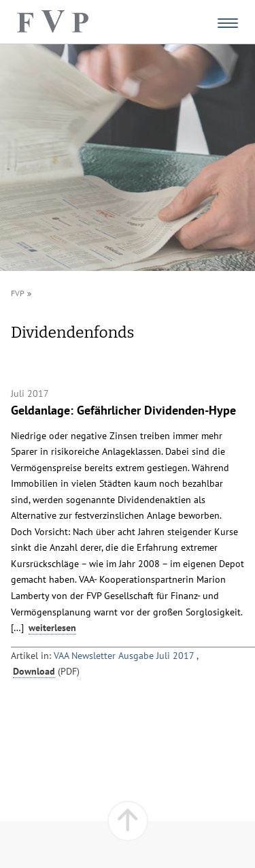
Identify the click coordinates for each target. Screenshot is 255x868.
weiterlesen (52, 628)
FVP (18, 293)
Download (34, 671)
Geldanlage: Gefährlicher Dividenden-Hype (123, 410)
